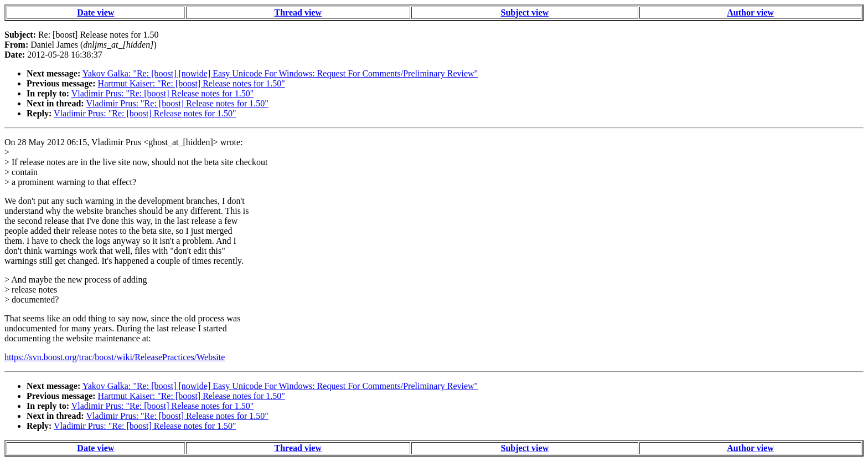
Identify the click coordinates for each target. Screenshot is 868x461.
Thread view (298, 12)
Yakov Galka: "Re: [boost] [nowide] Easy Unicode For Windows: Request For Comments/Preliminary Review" (280, 73)
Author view (750, 12)
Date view (95, 12)
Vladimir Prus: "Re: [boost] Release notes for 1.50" (162, 93)
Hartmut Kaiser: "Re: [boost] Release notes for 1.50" (192, 83)
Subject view (525, 12)
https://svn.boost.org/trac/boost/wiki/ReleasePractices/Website (115, 357)
